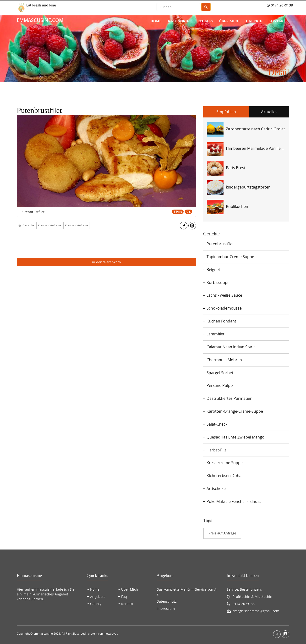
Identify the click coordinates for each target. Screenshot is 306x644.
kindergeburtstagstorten (248, 187)
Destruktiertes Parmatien (229, 398)
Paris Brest (236, 168)
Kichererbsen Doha (224, 476)
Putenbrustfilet (220, 244)
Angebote (98, 597)
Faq (124, 597)
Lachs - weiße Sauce (224, 295)
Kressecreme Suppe (225, 463)
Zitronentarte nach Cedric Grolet (255, 129)
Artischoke (216, 489)
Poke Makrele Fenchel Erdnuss (234, 501)
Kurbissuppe (218, 283)
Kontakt (277, 21)
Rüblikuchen (237, 206)
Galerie (254, 21)
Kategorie (179, 21)
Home (156, 21)
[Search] (178, 7)
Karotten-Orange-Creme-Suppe (235, 411)
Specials (204, 21)
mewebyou (111, 633)
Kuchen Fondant (221, 321)
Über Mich (130, 589)
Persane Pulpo (220, 385)
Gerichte (26, 225)
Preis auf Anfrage (49, 225)
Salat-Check (217, 424)
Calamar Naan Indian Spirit (231, 347)
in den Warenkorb (107, 262)
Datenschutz (167, 601)
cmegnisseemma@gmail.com (256, 611)
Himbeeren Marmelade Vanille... (255, 148)
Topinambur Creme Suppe (230, 257)
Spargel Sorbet (220, 373)
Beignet (213, 270)
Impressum (166, 608)
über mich (229, 21)
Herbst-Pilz (216, 450)
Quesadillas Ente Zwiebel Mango (235, 437)
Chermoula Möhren (224, 360)
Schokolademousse (224, 308)
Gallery (96, 604)
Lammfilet (216, 334)
